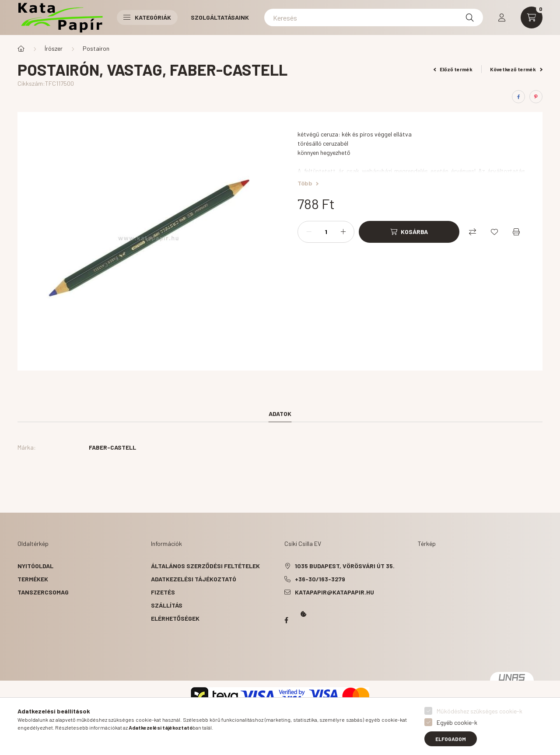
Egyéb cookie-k (457, 722)
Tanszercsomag (43, 592)
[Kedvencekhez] (494, 232)
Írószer (54, 48)
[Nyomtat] (516, 232)
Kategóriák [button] (147, 17)
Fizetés (163, 592)
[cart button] (532, 17)
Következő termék (516, 69)
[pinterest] (536, 97)
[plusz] (343, 232)
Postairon (96, 48)
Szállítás (167, 605)
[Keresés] (374, 17)
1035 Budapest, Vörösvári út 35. (345, 566)
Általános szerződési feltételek (205, 566)
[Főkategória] (21, 49)
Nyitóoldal (35, 566)
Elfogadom (451, 739)
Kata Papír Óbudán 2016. (286, 654)
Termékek (33, 579)
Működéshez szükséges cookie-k (479, 711)
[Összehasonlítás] (472, 232)
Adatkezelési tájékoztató (194, 579)
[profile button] (502, 17)
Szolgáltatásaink (220, 17)
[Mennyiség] (326, 232)
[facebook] (518, 97)
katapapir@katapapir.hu (334, 592)
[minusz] (309, 232)
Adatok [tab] (280, 414)
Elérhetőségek (175, 618)
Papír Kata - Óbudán (286, 620)
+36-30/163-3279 (320, 579)
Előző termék (453, 69)
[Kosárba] (409, 232)
